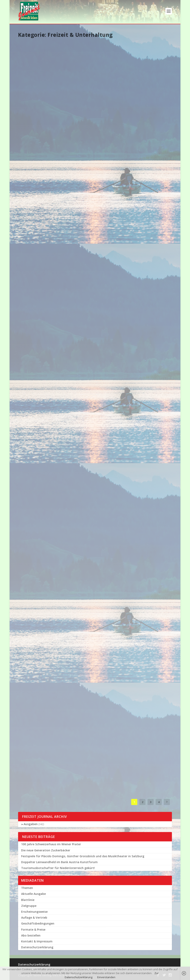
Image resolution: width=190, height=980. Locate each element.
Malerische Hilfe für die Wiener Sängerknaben (92, 155)
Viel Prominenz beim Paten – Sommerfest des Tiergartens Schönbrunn (143, 556)
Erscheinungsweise (34, 912)
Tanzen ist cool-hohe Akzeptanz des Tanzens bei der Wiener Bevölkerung (146, 233)
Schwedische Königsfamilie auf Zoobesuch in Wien (37, 629)
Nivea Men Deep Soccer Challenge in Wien (146, 478)
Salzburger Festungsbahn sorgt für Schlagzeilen (93, 322)
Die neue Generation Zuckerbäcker (46, 850)
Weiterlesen (32, 113)
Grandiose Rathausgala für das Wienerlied (41, 236)
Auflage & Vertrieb (34, 918)
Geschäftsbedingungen (38, 923)
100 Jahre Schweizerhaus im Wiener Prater (51, 844)
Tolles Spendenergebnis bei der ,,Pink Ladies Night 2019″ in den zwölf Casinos (146, 322)
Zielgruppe (29, 906)
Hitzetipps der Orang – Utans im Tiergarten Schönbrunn (91, 583)
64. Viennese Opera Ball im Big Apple (41, 721)
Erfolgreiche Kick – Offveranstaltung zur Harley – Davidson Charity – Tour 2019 (94, 411)
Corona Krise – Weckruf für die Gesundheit (146, 155)
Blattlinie (28, 900)
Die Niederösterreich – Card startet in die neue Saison (146, 639)
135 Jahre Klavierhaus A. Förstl (41, 469)
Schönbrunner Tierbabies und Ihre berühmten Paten (37, 161)
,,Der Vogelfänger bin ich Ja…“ (39, 395)
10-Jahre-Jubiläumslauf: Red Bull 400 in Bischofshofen (146, 76)
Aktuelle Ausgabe (33, 894)
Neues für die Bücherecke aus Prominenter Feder (93, 752)
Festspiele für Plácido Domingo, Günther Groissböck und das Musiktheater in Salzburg (39, 80)
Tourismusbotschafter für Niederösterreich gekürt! (58, 868)
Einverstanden (106, 977)
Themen (27, 888)
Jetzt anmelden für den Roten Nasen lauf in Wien (146, 399)
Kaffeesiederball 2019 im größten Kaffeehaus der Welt (93, 663)
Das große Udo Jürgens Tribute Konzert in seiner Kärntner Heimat (93, 492)
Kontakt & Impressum (37, 941)
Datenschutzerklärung (37, 947)
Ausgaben (31, 824)
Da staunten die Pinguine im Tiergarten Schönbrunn (41, 320)
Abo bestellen (31, 935)
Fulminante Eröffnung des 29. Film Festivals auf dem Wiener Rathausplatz (40, 546)
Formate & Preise (33, 929)
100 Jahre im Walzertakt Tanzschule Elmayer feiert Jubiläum (94, 233)
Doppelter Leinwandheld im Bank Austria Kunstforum (92, 78)
